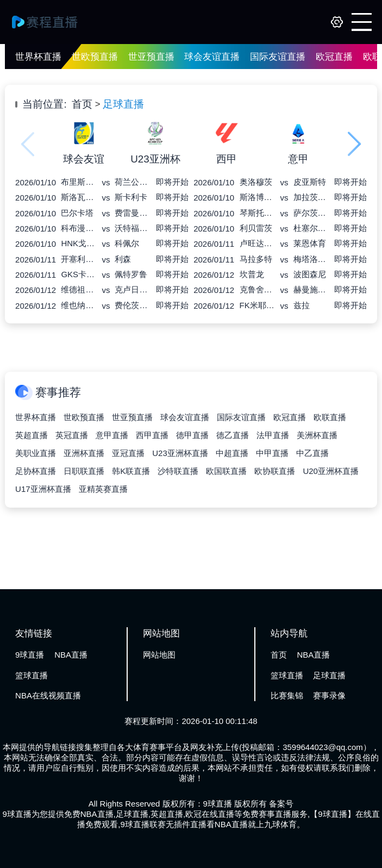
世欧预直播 (95, 57)
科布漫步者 (79, 228)
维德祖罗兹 (79, 289)
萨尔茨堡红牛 (311, 213)
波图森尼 (310, 274)
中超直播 (232, 453)
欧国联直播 (226, 471)
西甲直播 (152, 435)
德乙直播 (233, 435)
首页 (82, 104)
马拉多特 (256, 259)
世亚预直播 (151, 57)
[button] (355, 144)
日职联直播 (84, 471)
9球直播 (30, 655)
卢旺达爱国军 (258, 243)
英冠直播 (72, 435)
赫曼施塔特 (311, 289)
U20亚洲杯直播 (331, 471)
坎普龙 (252, 274)
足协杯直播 (36, 471)
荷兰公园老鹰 (133, 182)
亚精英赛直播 (103, 489)
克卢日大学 (133, 289)
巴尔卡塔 (77, 213)
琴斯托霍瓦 (258, 213)
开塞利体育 (79, 259)
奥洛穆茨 (256, 182)
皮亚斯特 (310, 182)
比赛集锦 (287, 695)
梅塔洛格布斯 (311, 259)
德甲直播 (192, 435)
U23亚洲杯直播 (180, 453)
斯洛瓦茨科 (79, 197)
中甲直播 (272, 453)
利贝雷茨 (256, 228)
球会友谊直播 (212, 57)
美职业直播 (36, 453)
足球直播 (123, 104)
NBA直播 (71, 655)
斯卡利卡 (131, 197)
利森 (123, 259)
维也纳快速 (79, 305)
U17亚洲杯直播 (43, 489)
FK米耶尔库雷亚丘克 (258, 305)
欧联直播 (330, 417)
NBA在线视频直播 (48, 695)
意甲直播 (112, 435)
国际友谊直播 (278, 57)
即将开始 (172, 182)
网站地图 (159, 655)
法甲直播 (273, 435)
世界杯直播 (38, 57)
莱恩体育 (310, 243)
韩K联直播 (131, 471)
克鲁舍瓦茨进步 (258, 289)
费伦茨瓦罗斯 (133, 305)
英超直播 (32, 435)
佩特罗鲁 (131, 274)
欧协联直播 (275, 471)
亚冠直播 (128, 453)
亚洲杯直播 (84, 453)
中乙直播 (312, 453)
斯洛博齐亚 (258, 197)
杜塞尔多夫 (311, 228)
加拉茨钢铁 (311, 197)
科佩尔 (127, 243)
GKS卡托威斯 (79, 274)
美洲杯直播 (317, 435)
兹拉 (302, 305)
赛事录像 (329, 695)
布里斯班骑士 (79, 182)
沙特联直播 (178, 471)
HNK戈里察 (79, 243)
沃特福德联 (133, 228)
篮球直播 (32, 675)
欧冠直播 (334, 57)
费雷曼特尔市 (133, 213)
